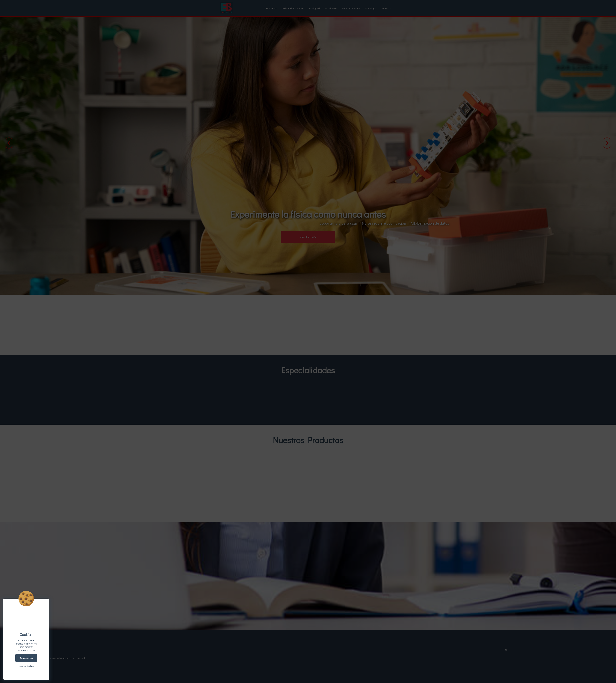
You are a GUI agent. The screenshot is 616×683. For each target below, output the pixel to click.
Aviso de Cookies (26, 666)
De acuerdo (26, 658)
